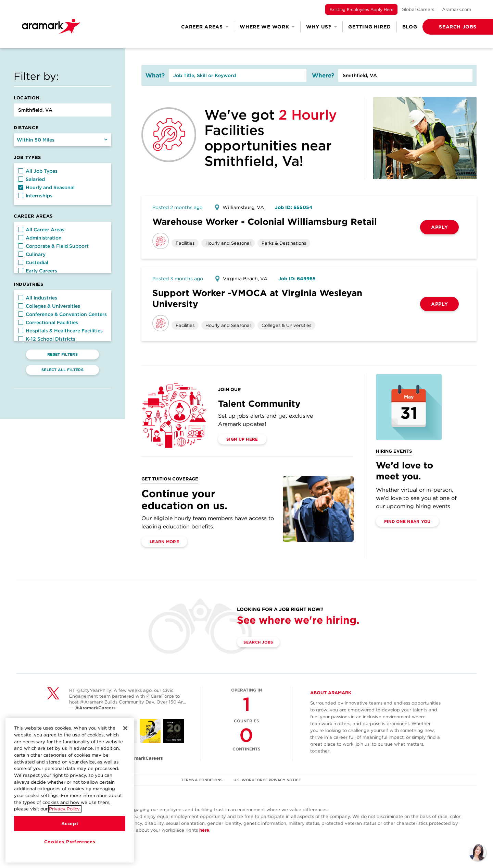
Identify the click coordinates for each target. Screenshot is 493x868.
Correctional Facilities (48, 322)
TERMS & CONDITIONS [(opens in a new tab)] (202, 780)
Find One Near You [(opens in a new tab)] (407, 521)
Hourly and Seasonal (46, 187)
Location (27, 98)
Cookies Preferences (70, 846)
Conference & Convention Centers (62, 314)
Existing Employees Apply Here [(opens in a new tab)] (361, 9)
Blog (410, 27)
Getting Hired (369, 27)
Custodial (33, 262)
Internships (35, 196)
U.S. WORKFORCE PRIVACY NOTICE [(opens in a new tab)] (268, 780)
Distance (26, 128)
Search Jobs (261, 642)
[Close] (125, 733)
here (204, 830)
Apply (439, 227)
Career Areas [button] (205, 27)
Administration (40, 238)
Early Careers (38, 271)
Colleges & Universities (49, 306)
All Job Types (38, 171)
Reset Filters (62, 354)
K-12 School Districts (47, 339)
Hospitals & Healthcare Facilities (60, 331)
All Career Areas (41, 230)
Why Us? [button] (322, 27)
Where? (323, 75)
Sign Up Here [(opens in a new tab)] (242, 439)
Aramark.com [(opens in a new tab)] (457, 9)
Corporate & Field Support (53, 246)
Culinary (32, 254)
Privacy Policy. (65, 814)
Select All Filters (62, 370)
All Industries (38, 298)
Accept (70, 828)
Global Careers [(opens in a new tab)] (418, 9)
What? (155, 75)
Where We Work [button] (267, 27)
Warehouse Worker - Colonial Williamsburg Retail (265, 222)
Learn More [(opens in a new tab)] (164, 542)
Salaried (31, 179)
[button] (447, 27)
